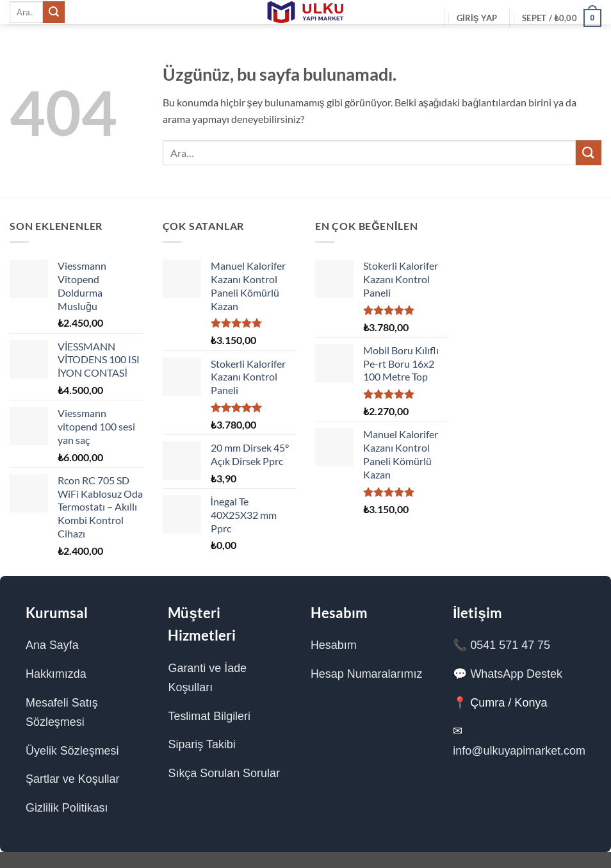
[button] (477, 18)
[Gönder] (54, 12)
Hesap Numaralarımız (366, 674)
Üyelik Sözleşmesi (72, 751)
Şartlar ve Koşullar (73, 779)
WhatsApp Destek (516, 674)
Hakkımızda (56, 674)
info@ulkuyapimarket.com (519, 751)
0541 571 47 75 (510, 645)
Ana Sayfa (52, 645)
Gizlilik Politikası (67, 808)
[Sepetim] (562, 18)
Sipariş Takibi (202, 744)
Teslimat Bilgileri (209, 716)
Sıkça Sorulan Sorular (224, 773)
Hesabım (333, 645)
